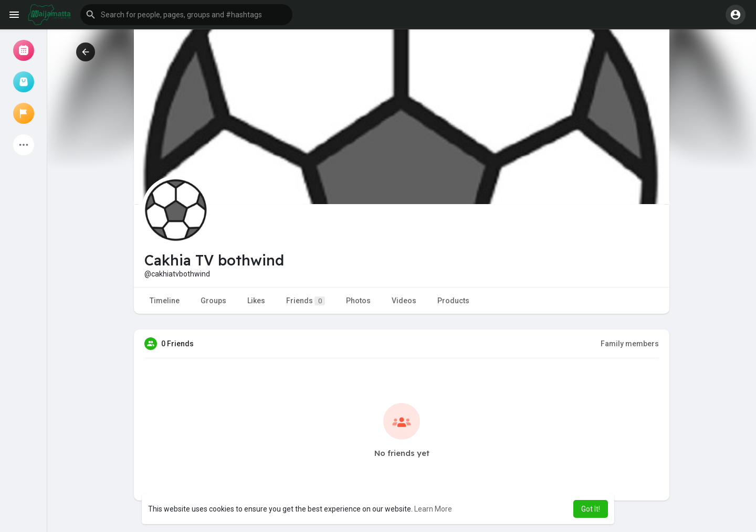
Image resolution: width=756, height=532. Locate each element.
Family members (630, 344)
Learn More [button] (433, 509)
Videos (404, 301)
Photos (358, 301)
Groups (213, 301)
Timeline (165, 301)
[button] (186, 15)
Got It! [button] (591, 509)
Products (453, 301)
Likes (256, 301)
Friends (306, 301)
